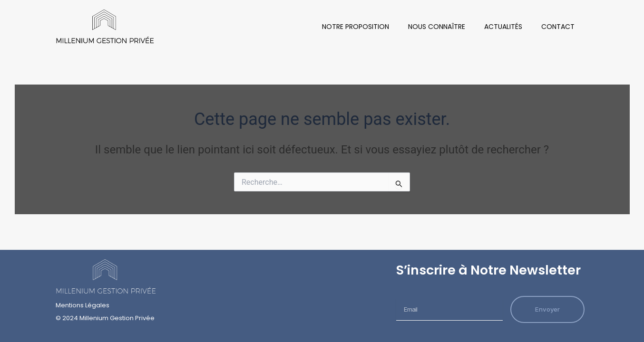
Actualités (503, 27)
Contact (558, 27)
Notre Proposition (356, 27)
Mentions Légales (83, 305)
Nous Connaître (437, 27)
